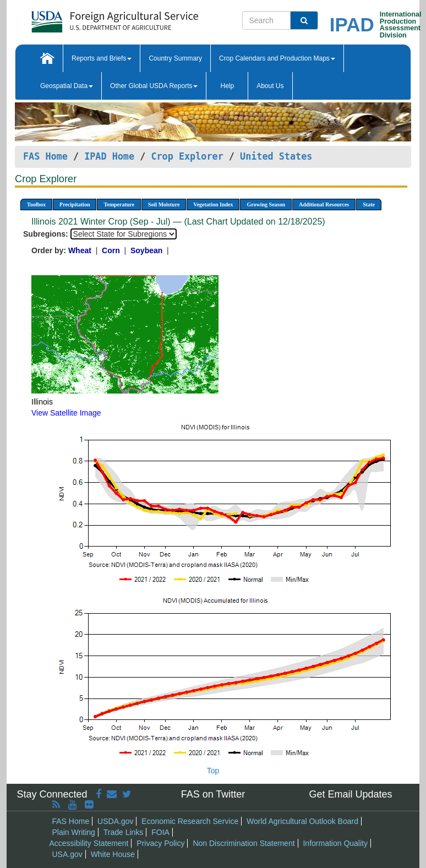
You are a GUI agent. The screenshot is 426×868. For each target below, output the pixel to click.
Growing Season (266, 204)
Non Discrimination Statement (244, 843)
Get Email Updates (350, 794)
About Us (270, 86)
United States (276, 156)
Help (227, 86)
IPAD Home (109, 156)
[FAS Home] (87, 18)
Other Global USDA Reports (154, 86)
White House (113, 854)
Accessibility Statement (89, 843)
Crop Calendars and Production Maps (277, 58)
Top (213, 771)
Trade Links (124, 832)
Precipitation (75, 204)
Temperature (119, 204)
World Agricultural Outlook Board (302, 821)
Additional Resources (324, 204)
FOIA (160, 832)
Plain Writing (74, 832)
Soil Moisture (164, 204)
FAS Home (45, 156)
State (369, 204)
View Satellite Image (66, 413)
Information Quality (335, 843)
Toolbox (36, 204)
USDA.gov (115, 821)
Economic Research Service (190, 821)
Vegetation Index (213, 204)
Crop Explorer (187, 156)
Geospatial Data (67, 86)
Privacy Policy (160, 843)
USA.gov (67, 854)
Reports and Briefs (102, 58)
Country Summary (175, 58)
